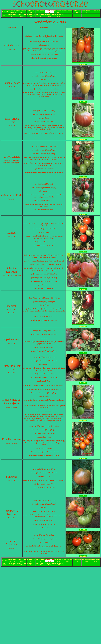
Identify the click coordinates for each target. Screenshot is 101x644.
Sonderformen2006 (31, 12)
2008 (5, 15)
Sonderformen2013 (95, 12)
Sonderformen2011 (77, 12)
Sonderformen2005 (22, 12)
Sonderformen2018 (49, 15)
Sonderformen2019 (59, 15)
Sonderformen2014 (13, 15)
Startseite (5, 12)
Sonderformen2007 (40, 12)
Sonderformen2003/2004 (13, 12)
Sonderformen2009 (59, 12)
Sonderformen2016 (31, 15)
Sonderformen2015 (22, 15)
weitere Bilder (83, 65)
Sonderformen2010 (68, 12)
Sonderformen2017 (40, 15)
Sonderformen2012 (86, 12)
